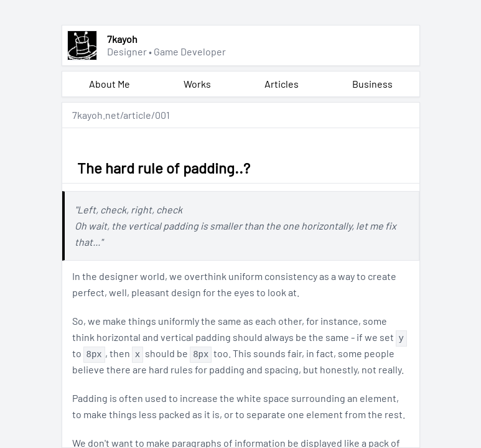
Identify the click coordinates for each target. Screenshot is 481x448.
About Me (110, 84)
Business (372, 84)
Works (197, 84)
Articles (282, 84)
